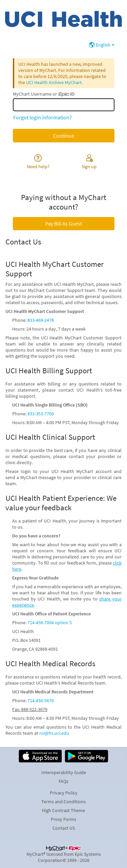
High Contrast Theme (63, 810)
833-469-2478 (41, 320)
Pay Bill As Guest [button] (64, 223)
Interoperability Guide (64, 772)
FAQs (63, 781)
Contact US (64, 828)
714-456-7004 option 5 (50, 623)
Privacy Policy (64, 793)
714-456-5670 (41, 701)
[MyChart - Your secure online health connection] (63, 19)
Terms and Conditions (63, 802)
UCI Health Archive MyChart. (54, 82)
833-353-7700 (41, 414)
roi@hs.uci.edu (54, 733)
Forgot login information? (43, 117)
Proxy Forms (63, 819)
